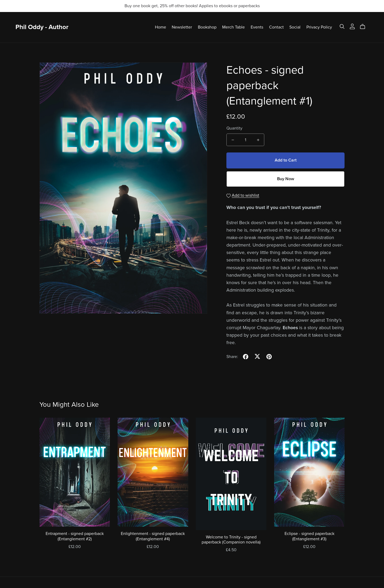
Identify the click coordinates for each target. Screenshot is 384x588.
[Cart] (365, 27)
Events (257, 27)
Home (161, 27)
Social (295, 27)
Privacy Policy (319, 27)
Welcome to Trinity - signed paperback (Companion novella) (231, 540)
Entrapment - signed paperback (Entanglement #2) (75, 536)
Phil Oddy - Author (42, 27)
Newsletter (182, 27)
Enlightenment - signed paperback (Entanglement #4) (153, 536)
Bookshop (207, 27)
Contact (276, 27)
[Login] (352, 26)
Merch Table (233, 27)
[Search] (342, 27)
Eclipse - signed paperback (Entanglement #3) (309, 536)
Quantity (234, 128)
